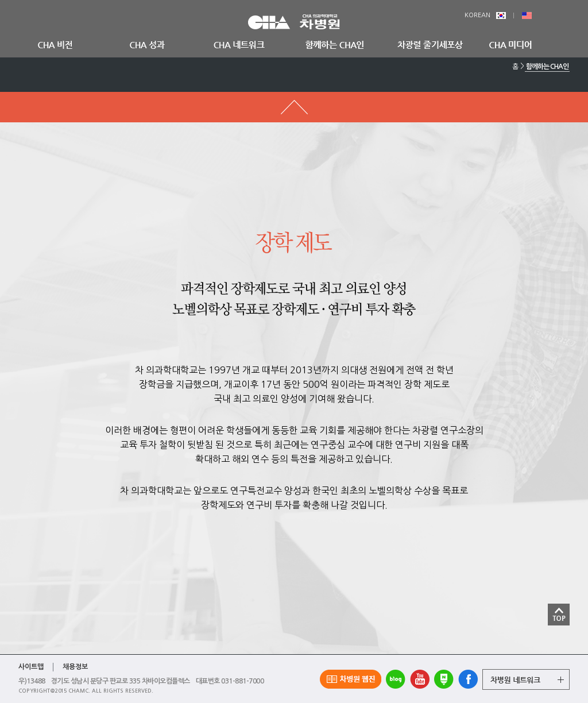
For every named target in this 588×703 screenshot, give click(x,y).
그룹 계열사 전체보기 (526, 679)
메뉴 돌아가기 (294, 107)
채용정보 (75, 667)
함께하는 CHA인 (547, 67)
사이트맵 (31, 667)
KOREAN (485, 15)
